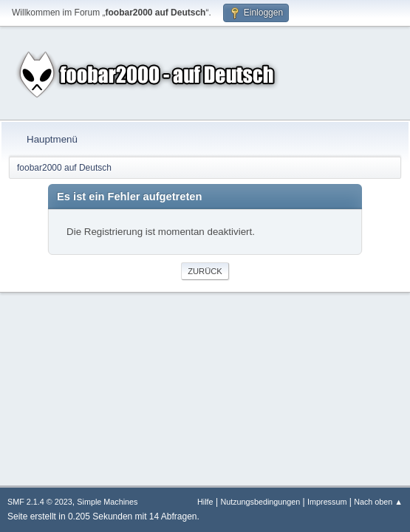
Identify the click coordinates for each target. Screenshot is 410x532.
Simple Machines (107, 502)
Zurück (205, 271)
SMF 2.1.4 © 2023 (40, 502)
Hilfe (205, 502)
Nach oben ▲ (378, 502)
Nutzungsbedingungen (260, 502)
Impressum (327, 502)
